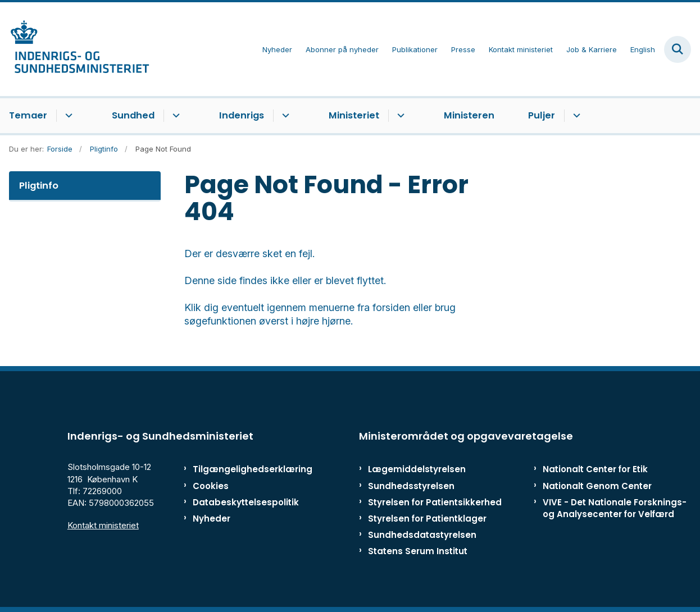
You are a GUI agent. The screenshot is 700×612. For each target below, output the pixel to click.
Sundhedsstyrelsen (411, 486)
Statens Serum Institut (418, 551)
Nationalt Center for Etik (595, 469)
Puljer (542, 115)
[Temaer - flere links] (67, 116)
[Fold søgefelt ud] (678, 49)
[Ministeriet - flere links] (399, 116)
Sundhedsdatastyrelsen (422, 535)
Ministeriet (354, 115)
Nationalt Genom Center (597, 486)
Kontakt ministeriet (103, 525)
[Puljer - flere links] (575, 116)
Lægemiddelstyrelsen (417, 469)
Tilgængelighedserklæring (238, 469)
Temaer (28, 115)
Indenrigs (242, 115)
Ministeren (469, 115)
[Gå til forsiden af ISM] (75, 49)
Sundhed (133, 115)
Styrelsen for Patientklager (427, 519)
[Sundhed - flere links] (174, 116)
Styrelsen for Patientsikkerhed (435, 502)
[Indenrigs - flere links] (284, 116)
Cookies (211, 486)
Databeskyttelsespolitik (238, 502)
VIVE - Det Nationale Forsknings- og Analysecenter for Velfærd (615, 508)
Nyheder (212, 519)
